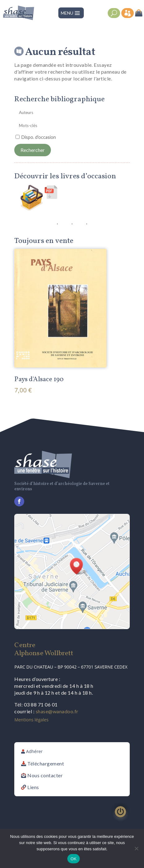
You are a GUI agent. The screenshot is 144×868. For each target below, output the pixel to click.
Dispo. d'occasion (39, 137)
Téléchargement (46, 763)
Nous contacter (45, 775)
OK (73, 859)
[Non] (136, 848)
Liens (33, 787)
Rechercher (33, 150)
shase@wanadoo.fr (57, 711)
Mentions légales (31, 720)
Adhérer (34, 751)
